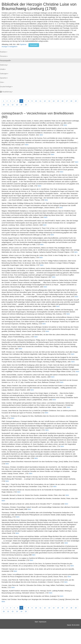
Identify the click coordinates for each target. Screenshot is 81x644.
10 (36, 101)
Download (34, 45)
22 (13, 105)
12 (45, 101)
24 (21, 105)
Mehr (65, 125)
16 (63, 101)
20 (4, 105)
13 (49, 101)
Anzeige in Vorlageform (10, 47)
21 (8, 105)
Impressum (43, 622)
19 (76, 101)
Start (36, 622)
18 (71, 101)
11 (40, 101)
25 (26, 105)
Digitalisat (23, 44)
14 (54, 101)
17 (67, 101)
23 (17, 105)
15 (58, 101)
